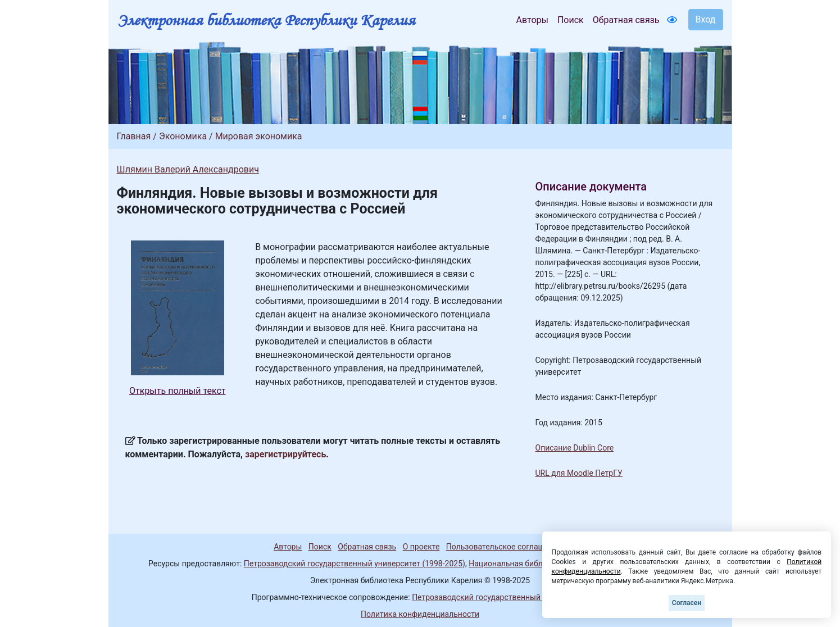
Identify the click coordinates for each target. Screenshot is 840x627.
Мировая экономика (259, 136)
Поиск (571, 20)
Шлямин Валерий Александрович (188, 169)
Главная (134, 136)
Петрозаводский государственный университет (500, 597)
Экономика (183, 136)
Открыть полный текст (178, 391)
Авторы (532, 20)
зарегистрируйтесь (285, 454)
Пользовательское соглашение (504, 547)
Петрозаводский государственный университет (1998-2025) (355, 564)
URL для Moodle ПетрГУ (579, 473)
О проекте (421, 547)
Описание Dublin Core (575, 448)
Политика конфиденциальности (420, 614)
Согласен (687, 603)
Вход (706, 19)
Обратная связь (626, 20)
